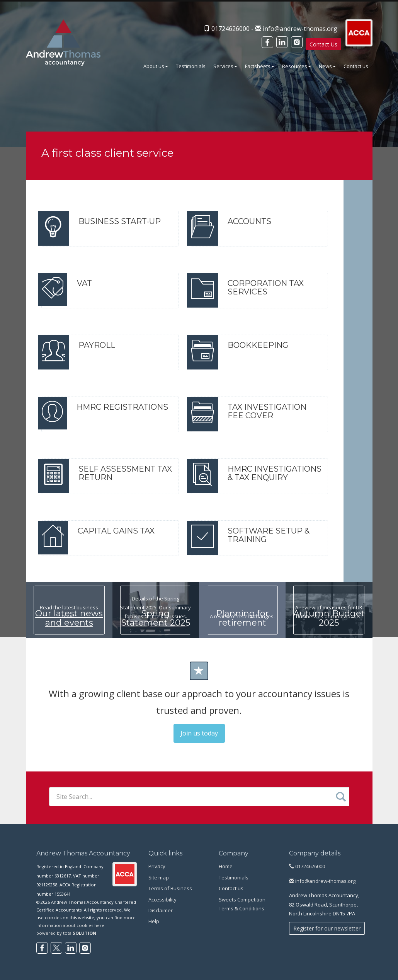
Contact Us (322, 44)
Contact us (356, 66)
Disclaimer (161, 910)
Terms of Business (170, 888)
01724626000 (307, 866)
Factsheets (260, 66)
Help (154, 921)
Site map (159, 877)
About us (156, 66)
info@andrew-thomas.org (299, 29)
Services (225, 66)
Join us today (199, 733)
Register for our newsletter (327, 928)
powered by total (66, 933)
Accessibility (162, 900)
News (327, 66)
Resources (297, 66)
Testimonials (191, 66)
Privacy (157, 866)
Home (226, 866)
